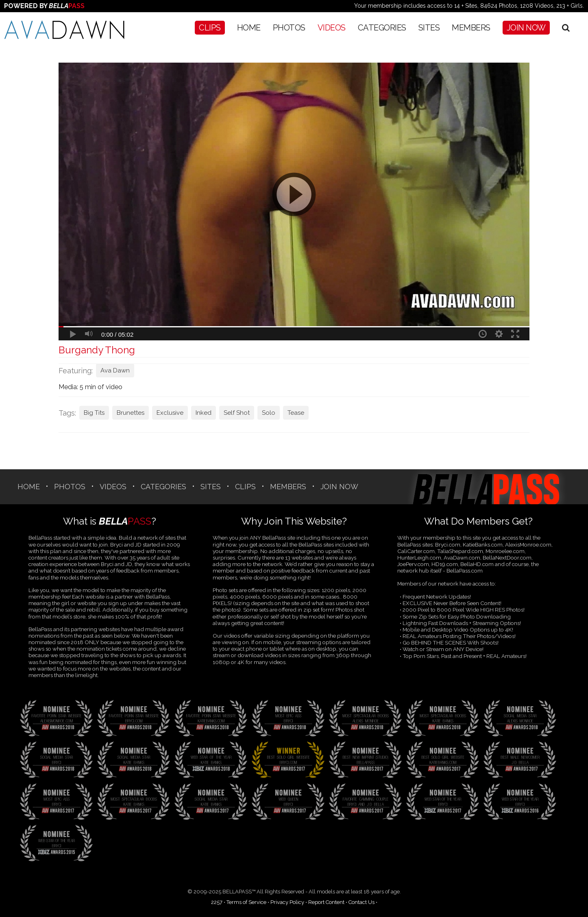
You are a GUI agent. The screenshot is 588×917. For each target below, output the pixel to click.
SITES (429, 28)
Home (249, 28)
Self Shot (237, 413)
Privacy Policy (287, 902)
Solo (269, 413)
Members (471, 28)
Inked (204, 413)
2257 (217, 902)
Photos (289, 28)
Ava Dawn (115, 370)
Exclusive (170, 413)
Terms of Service (246, 902)
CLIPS (210, 28)
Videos (332, 28)
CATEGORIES (382, 28)
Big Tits (94, 413)
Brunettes (131, 413)
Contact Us (362, 902)
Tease (296, 413)
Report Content (326, 902)
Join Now (526, 28)
